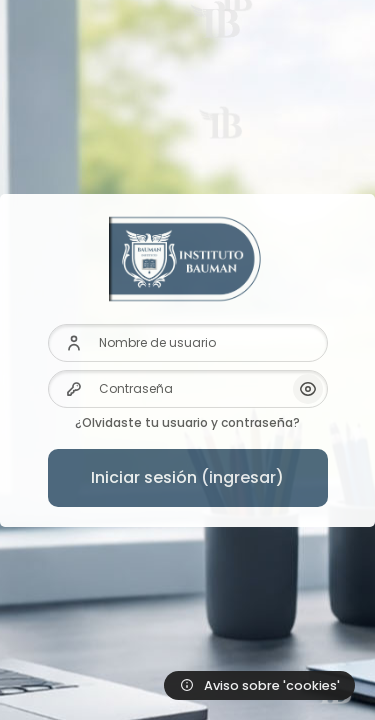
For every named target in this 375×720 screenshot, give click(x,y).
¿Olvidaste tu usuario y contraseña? (187, 422)
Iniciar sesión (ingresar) (187, 477)
